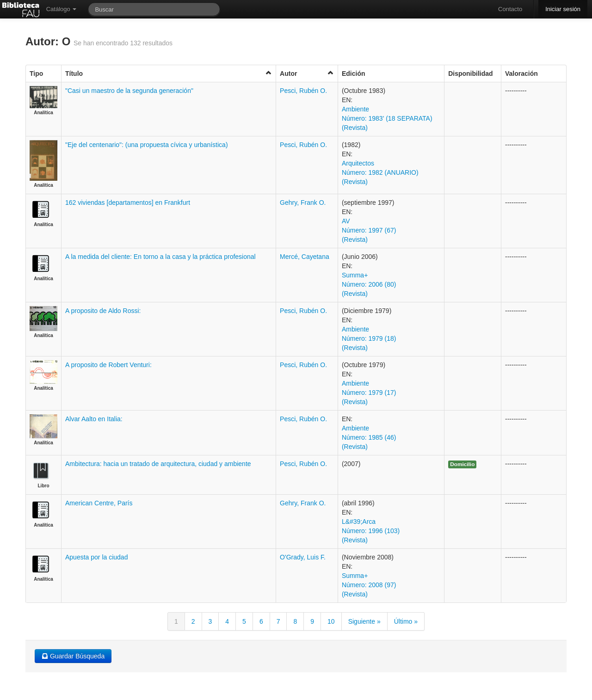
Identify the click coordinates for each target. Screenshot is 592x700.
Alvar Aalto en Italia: (94, 419)
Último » (406, 621)
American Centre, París (99, 503)
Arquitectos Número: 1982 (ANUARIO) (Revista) (380, 172)
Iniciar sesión (563, 9)
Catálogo (62, 9)
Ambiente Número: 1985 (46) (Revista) (369, 437)
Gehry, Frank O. (303, 203)
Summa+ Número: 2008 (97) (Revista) (369, 585)
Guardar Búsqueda (73, 656)
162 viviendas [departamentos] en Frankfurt (128, 203)
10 (331, 621)
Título (169, 73)
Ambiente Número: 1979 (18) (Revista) (369, 338)
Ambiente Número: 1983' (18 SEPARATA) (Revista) (387, 118)
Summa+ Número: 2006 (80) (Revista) (369, 284)
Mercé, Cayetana (305, 257)
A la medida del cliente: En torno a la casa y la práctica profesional (160, 257)
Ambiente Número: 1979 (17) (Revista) (369, 393)
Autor (307, 73)
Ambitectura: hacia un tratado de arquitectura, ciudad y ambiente (158, 464)
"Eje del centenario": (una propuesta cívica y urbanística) (147, 145)
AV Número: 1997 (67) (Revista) (369, 230)
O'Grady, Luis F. (303, 557)
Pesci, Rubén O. (303, 91)
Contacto (510, 9)
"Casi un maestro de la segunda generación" (129, 91)
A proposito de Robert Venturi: (108, 365)
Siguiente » (364, 621)
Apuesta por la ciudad (96, 557)
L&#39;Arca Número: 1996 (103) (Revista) (371, 531)
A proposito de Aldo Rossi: (103, 311)
